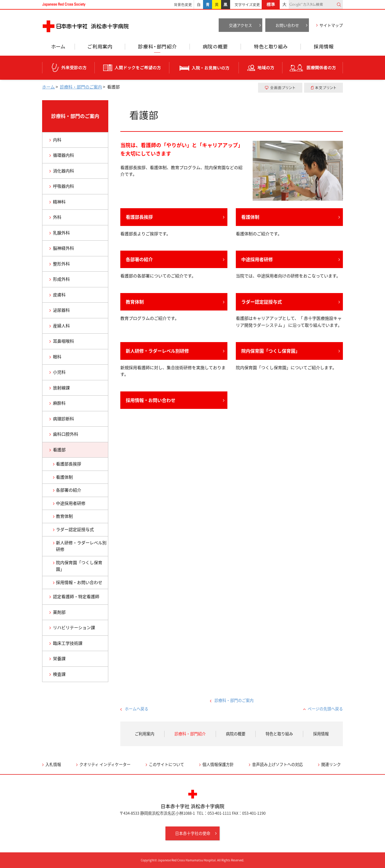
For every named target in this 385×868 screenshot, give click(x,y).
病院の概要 (215, 48)
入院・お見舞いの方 (204, 68)
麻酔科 (59, 403)
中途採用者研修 (257, 259)
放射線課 (61, 388)
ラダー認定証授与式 (262, 302)
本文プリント (323, 88)
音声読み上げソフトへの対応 (277, 764)
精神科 (59, 202)
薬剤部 (59, 612)
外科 (57, 217)
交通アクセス (240, 25)
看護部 (59, 450)
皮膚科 (59, 295)
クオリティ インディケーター (105, 764)
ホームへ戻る (137, 709)
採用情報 (322, 48)
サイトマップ (331, 25)
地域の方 (261, 68)
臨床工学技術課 (68, 643)
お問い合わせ (287, 25)
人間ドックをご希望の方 (132, 68)
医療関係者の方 (313, 68)
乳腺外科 (61, 233)
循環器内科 (63, 155)
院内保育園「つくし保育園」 (271, 351)
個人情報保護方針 (218, 764)
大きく (284, 5)
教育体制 (135, 302)
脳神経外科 (63, 248)
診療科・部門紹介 (157, 48)
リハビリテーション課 (74, 627)
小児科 (59, 372)
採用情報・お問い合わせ (151, 400)
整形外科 (61, 264)
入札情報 (53, 764)
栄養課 (59, 658)
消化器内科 (63, 171)
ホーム (58, 48)
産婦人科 (61, 326)
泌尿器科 (61, 310)
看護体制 (250, 217)
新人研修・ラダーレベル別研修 (157, 351)
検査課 (59, 674)
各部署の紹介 (139, 259)
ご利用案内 (100, 48)
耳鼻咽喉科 (63, 341)
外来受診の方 (68, 68)
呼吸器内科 (63, 186)
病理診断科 (63, 419)
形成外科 (61, 279)
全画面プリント (280, 88)
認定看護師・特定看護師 (76, 596)
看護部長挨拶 (139, 217)
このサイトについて (166, 764)
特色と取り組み (271, 48)
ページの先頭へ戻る (325, 709)
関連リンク (331, 764)
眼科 (57, 357)
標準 (271, 5)
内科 (57, 140)
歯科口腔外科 (66, 434)
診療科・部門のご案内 (81, 87)
